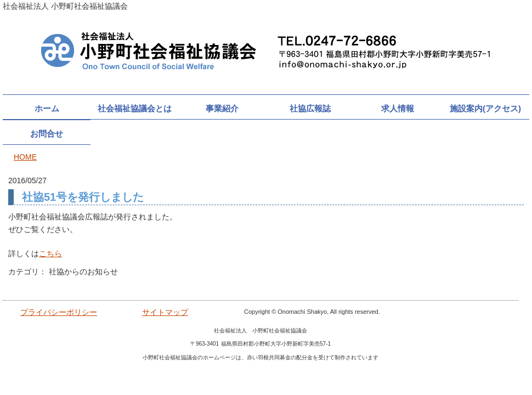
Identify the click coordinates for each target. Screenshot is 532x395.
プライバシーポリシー (59, 312)
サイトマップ (165, 312)
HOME (25, 157)
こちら (50, 253)
